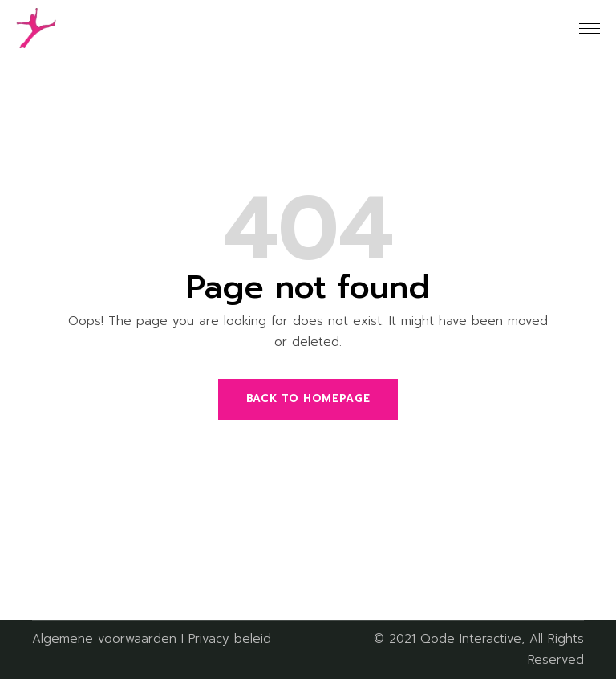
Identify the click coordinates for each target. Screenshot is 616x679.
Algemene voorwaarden (104, 639)
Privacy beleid (230, 639)
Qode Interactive (471, 639)
